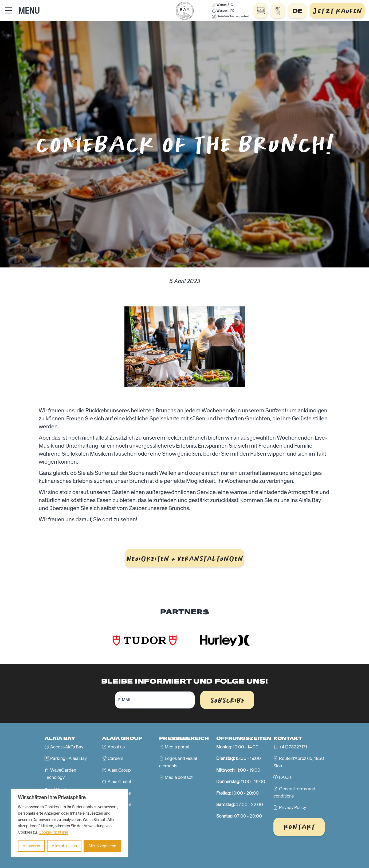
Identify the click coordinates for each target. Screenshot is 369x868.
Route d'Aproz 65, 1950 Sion (299, 762)
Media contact (179, 777)
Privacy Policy (293, 807)
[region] (69, 823)
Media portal (177, 747)
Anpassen (31, 846)
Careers (115, 758)
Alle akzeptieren (102, 846)
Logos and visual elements (178, 762)
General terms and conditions (294, 792)
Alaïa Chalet (119, 782)
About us (116, 747)
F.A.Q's (285, 777)
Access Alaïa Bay (67, 747)
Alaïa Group (119, 770)
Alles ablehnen (64, 846)
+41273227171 (293, 747)
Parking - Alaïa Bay (68, 758)
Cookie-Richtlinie (53, 832)
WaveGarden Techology (60, 774)
